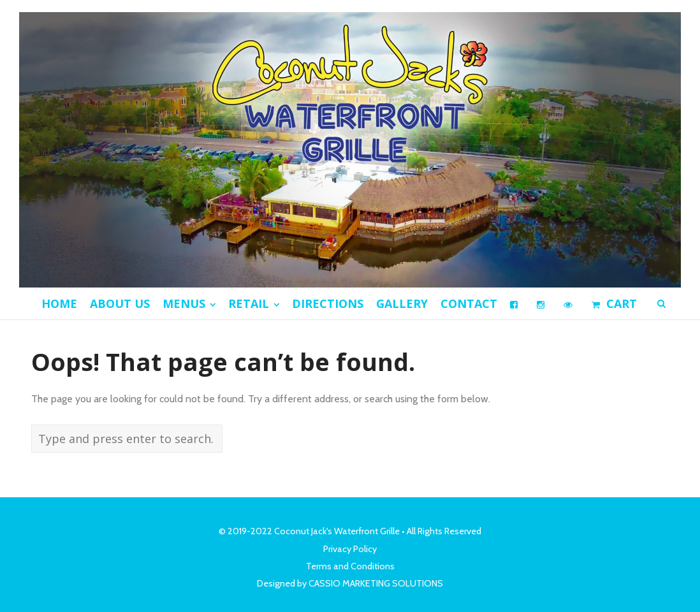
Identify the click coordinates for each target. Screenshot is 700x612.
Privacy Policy (350, 549)
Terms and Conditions (350, 566)
